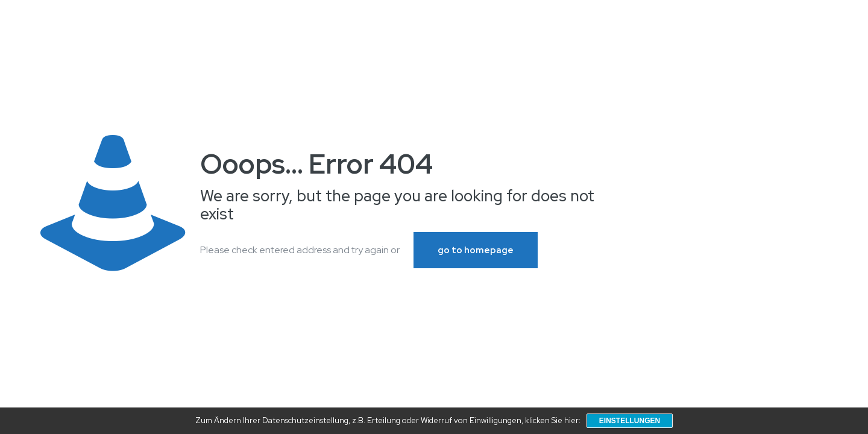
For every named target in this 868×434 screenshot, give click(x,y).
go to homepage (476, 250)
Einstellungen (630, 421)
